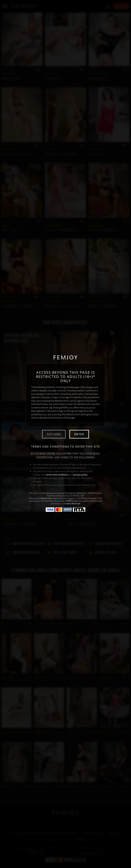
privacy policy (80, 475)
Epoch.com (46, 498)
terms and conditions (57, 475)
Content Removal (72, 503)
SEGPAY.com (72, 501)
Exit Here (54, 434)
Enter (79, 434)
